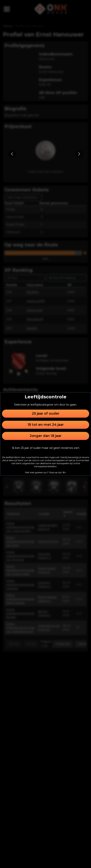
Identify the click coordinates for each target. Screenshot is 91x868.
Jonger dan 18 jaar (45, 436)
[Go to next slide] (79, 154)
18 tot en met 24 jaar (46, 425)
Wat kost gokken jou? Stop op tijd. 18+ (45, 472)
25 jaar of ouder (46, 413)
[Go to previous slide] (12, 154)
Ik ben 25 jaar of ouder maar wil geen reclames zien (46, 448)
